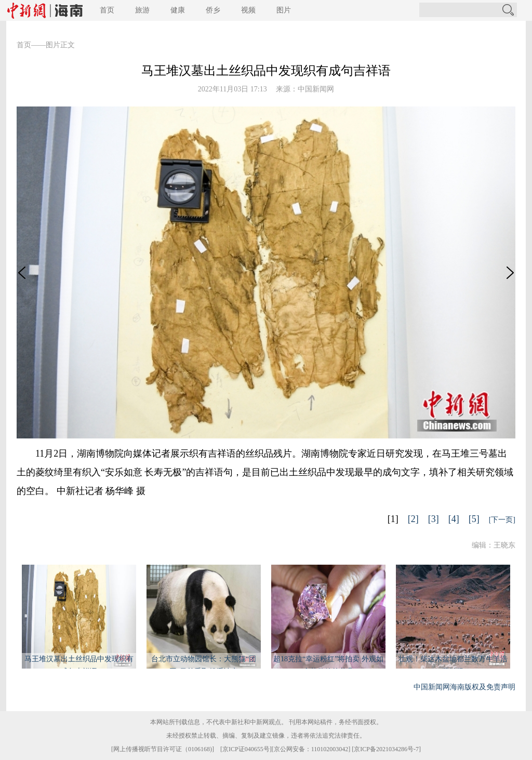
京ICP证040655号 (246, 749)
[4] (454, 519)
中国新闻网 (316, 89)
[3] (434, 519)
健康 (178, 10)
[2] (413, 519)
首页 (107, 10)
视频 (248, 10)
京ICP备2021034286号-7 (386, 749)
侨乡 (213, 10)
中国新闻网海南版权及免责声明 (464, 687)
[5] (474, 519)
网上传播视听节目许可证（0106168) (163, 749)
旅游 (142, 10)
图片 (284, 10)
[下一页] (502, 520)
